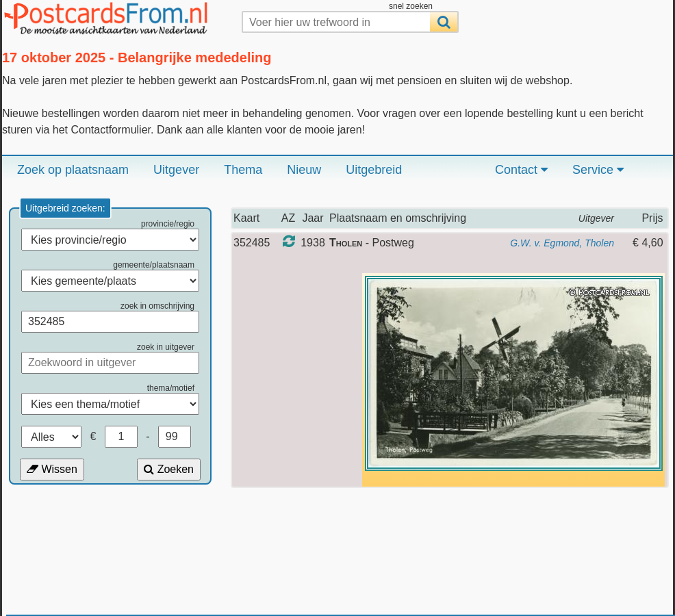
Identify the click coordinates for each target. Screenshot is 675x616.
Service (598, 170)
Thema (243, 170)
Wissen (52, 469)
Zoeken (169, 469)
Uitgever (176, 170)
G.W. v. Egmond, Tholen (562, 243)
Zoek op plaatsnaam (73, 170)
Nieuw (304, 170)
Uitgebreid (374, 170)
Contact (521, 170)
